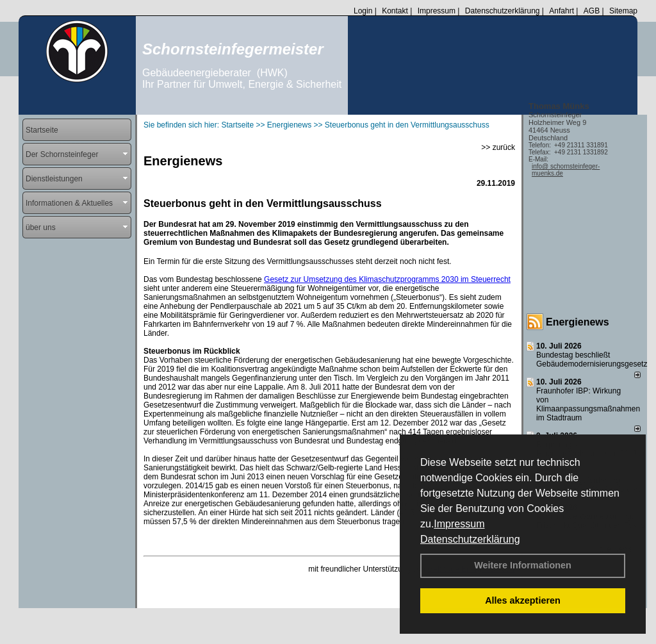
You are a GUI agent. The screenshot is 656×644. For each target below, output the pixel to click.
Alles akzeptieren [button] (523, 600)
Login (363, 11)
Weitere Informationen (523, 565)
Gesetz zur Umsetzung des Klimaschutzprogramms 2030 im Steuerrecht (387, 279)
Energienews (578, 322)
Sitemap (623, 11)
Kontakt (395, 11)
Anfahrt (562, 11)
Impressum (459, 524)
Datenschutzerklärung (470, 539)
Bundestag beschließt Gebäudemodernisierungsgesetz (592, 359)
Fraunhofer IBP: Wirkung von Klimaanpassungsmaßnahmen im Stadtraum (588, 404)
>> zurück (498, 147)
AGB (592, 11)
